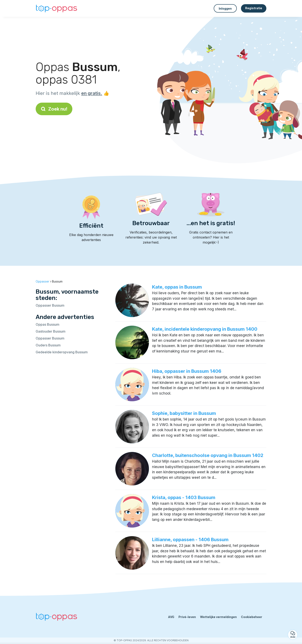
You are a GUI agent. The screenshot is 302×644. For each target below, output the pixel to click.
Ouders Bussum (48, 345)
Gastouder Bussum (51, 331)
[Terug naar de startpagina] (57, 8)
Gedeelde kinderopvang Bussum (62, 352)
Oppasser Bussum (50, 305)
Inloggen (225, 8)
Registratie (254, 8)
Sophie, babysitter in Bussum (184, 413)
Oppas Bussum (48, 324)
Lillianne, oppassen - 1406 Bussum (190, 539)
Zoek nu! (54, 109)
